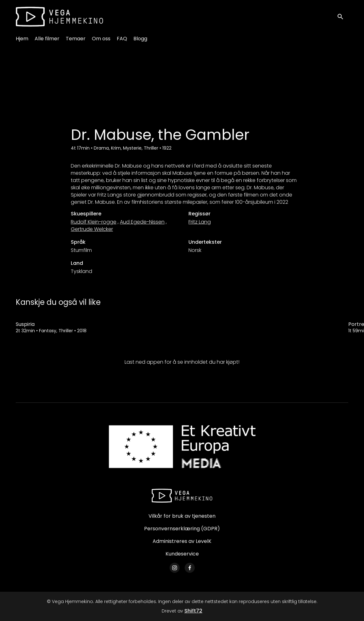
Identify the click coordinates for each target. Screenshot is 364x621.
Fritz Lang (200, 222)
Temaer (76, 39)
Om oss (101, 39)
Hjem (22, 39)
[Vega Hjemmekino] (182, 496)
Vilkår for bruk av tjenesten (182, 516)
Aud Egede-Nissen (142, 222)
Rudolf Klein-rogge (94, 222)
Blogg (140, 39)
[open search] (343, 17)
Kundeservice (182, 554)
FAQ (122, 39)
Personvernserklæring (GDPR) (182, 529)
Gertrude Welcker (92, 229)
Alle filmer (47, 39)
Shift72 (193, 611)
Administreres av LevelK (182, 541)
